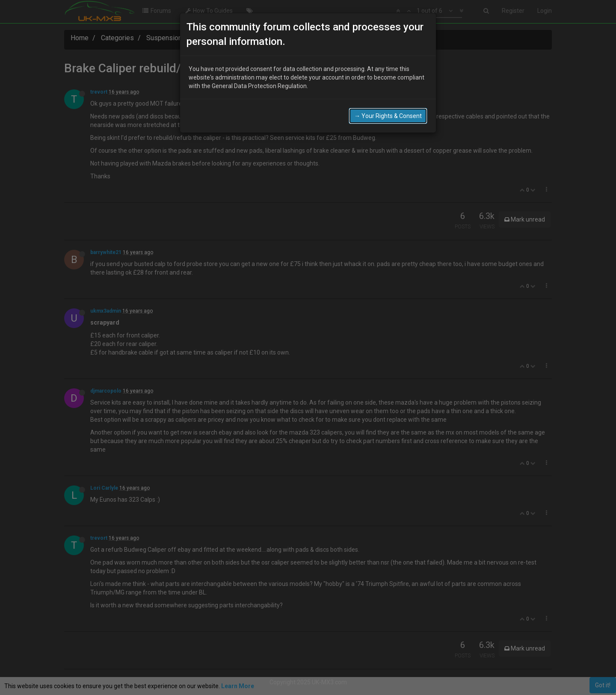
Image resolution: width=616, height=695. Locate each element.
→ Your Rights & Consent (388, 116)
